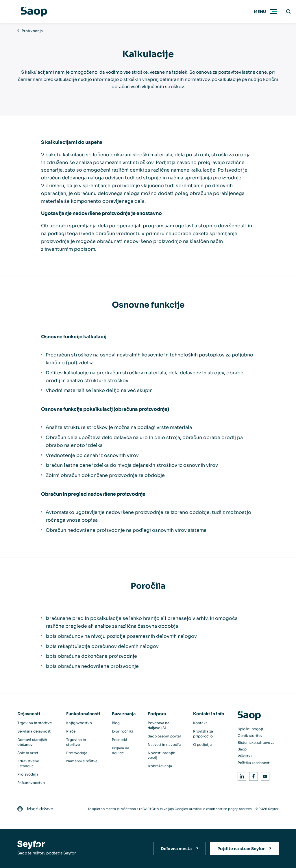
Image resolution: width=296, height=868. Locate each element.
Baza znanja (124, 714)
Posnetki (120, 740)
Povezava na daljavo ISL (159, 725)
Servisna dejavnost (34, 731)
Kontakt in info (209, 714)
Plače (71, 731)
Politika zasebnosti (254, 763)
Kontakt (200, 723)
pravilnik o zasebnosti (206, 809)
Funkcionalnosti (83, 714)
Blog (116, 723)
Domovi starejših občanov (32, 742)
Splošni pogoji (250, 729)
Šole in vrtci (28, 753)
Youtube (264, 775)
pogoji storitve (240, 809)
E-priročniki (122, 731)
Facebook (252, 775)
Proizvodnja (32, 31)
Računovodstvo (31, 783)
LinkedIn (241, 775)
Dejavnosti (29, 714)
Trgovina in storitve (35, 723)
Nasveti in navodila (164, 745)
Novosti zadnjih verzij (162, 755)
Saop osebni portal (164, 736)
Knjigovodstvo (79, 723)
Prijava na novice (121, 750)
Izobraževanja (160, 766)
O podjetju (202, 745)
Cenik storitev (250, 736)
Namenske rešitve (82, 761)
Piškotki (245, 756)
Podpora (157, 714)
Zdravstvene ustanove (28, 763)
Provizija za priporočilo (203, 734)
